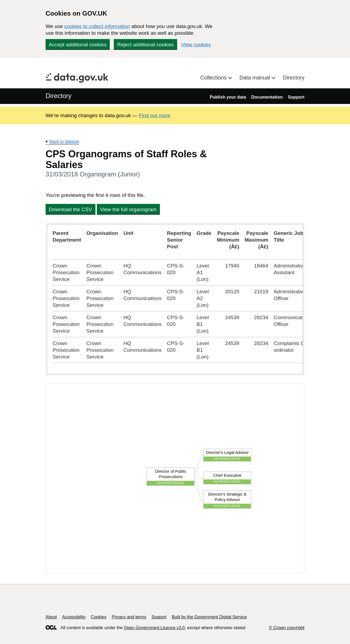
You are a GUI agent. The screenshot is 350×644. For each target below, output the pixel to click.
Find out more (155, 115)
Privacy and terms (129, 617)
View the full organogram (128, 209)
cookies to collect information (97, 26)
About (51, 617)
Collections (214, 78)
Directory (294, 78)
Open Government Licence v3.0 (154, 628)
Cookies (99, 617)
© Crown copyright (287, 628)
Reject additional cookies (145, 45)
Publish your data (228, 97)
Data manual (255, 78)
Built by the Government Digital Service (209, 617)
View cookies (196, 45)
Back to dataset (64, 142)
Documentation (267, 97)
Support (296, 97)
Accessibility (74, 617)
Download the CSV (71, 209)
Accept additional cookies (78, 45)
